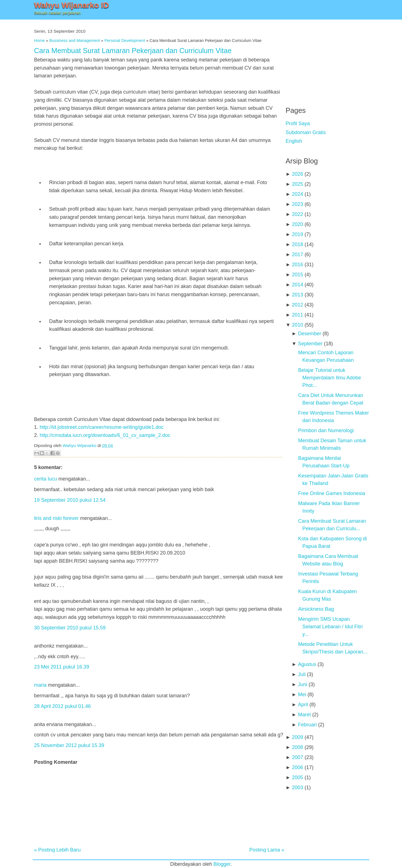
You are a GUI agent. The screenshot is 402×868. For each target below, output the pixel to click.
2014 (298, 285)
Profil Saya (298, 123)
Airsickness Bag (316, 609)
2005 (298, 777)
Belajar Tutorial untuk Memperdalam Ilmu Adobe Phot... (330, 378)
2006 (298, 767)
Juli (302, 674)
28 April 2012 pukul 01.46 (62, 706)
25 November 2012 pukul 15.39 (69, 745)
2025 (298, 184)
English (294, 141)
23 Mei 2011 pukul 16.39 (62, 667)
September (310, 344)
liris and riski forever (56, 518)
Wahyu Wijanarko (79, 445)
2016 (298, 265)
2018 (298, 244)
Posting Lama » (267, 850)
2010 (298, 325)
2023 (298, 204)
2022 (298, 214)
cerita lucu (46, 479)
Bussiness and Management (75, 41)
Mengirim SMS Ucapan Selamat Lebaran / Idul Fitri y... (330, 627)
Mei (302, 695)
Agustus (307, 664)
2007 (298, 757)
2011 (298, 315)
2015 (298, 275)
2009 (298, 737)
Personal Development (125, 41)
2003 (298, 788)
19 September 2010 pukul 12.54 (70, 500)
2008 (298, 747)
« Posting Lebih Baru (57, 850)
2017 (298, 255)
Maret (304, 715)
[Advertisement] (327, 59)
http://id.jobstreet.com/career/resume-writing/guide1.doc (102, 427)
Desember (309, 334)
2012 (298, 305)
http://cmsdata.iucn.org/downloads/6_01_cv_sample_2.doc (105, 435)
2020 (298, 224)
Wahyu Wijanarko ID (71, 5)
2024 (298, 194)
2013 (298, 295)
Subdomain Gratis (306, 132)
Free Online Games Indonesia (332, 493)
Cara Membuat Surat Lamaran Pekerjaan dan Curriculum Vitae (133, 51)
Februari (307, 725)
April (303, 705)
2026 (298, 174)
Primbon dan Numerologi (326, 431)
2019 (298, 234)
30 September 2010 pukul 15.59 (70, 628)
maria (40, 685)
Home (39, 41)
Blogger (222, 864)
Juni (302, 684)
